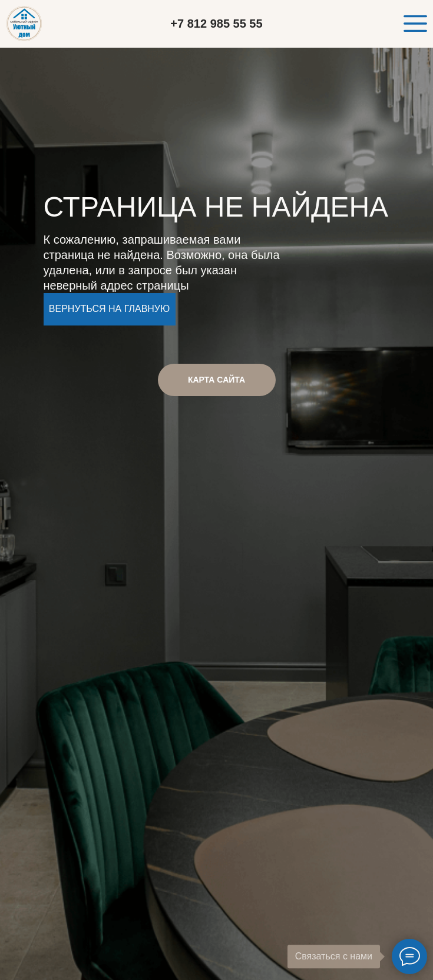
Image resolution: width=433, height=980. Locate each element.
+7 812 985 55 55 (216, 24)
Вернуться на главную (109, 309)
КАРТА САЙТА (216, 380)
